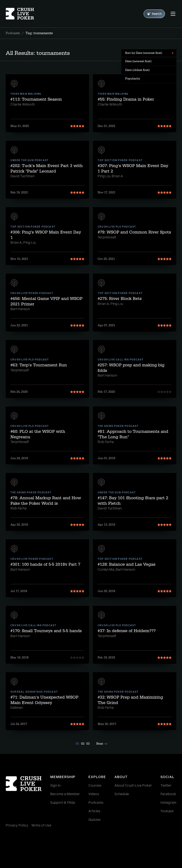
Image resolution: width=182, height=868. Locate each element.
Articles (94, 811)
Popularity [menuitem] (133, 79)
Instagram (168, 803)
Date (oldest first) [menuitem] (137, 70)
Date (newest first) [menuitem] (138, 61)
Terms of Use (41, 826)
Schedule (122, 794)
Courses (95, 786)
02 (83, 744)
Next (102, 744)
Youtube (167, 811)
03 (88, 744)
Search (154, 14)
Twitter (166, 786)
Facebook (168, 794)
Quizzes (94, 820)
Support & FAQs (63, 803)
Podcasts (13, 33)
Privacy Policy (17, 826)
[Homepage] (20, 14)
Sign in (55, 786)
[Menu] (173, 14)
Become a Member (65, 794)
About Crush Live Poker (133, 786)
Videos (94, 794)
